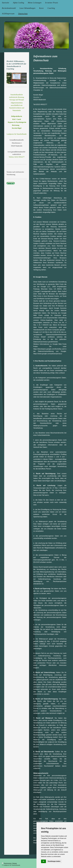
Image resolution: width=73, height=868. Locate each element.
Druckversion (7, 863)
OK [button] (43, 861)
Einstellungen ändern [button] (54, 861)
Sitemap (14, 863)
